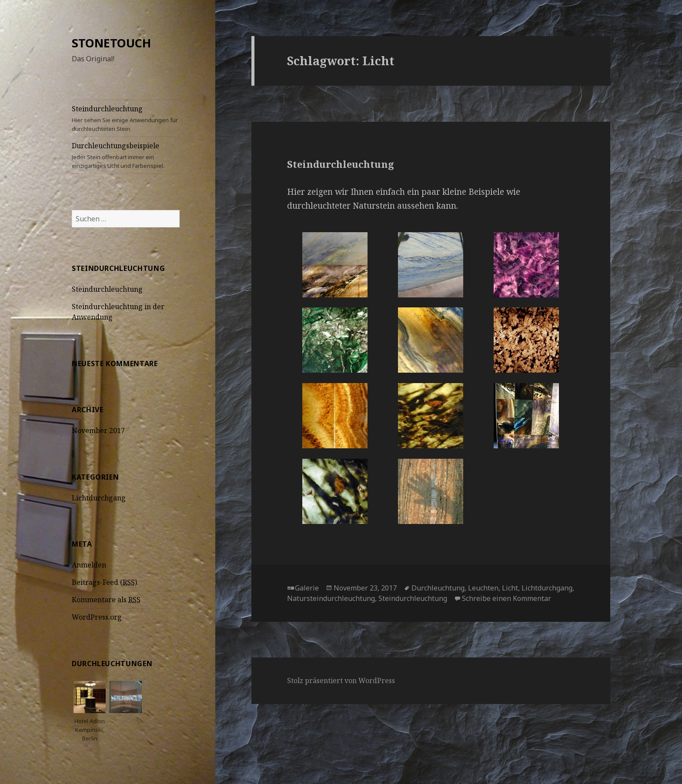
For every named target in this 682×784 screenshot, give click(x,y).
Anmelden (89, 565)
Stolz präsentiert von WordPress (341, 681)
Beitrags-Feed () (104, 582)
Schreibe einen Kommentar (506, 598)
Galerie (307, 588)
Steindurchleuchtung (126, 118)
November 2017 (98, 430)
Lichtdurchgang (99, 498)
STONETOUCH (111, 43)
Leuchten (483, 588)
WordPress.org (97, 617)
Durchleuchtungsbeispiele (126, 155)
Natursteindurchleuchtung (331, 598)
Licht (510, 588)
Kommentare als (106, 600)
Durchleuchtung (438, 588)
